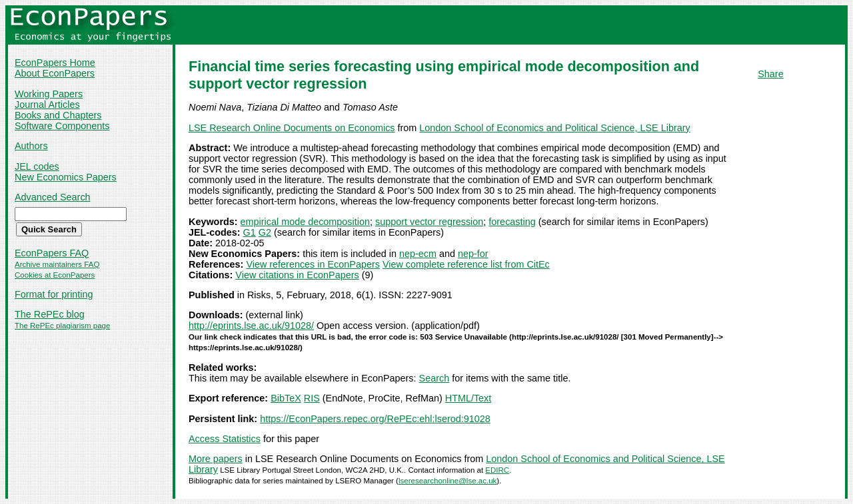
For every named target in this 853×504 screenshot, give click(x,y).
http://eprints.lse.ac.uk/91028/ (251, 326)
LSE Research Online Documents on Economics (292, 128)
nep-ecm (418, 254)
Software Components (62, 126)
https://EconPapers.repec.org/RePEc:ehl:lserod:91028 (375, 419)
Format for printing (54, 294)
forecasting (512, 222)
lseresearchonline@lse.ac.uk (447, 481)
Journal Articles (47, 105)
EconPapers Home (55, 63)
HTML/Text (468, 398)
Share (770, 74)
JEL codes (37, 166)
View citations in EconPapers (297, 275)
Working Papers (49, 94)
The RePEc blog (50, 314)
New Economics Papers (66, 177)
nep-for (473, 254)
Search (434, 378)
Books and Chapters (58, 115)
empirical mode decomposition (305, 222)
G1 (250, 232)
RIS (312, 398)
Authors (31, 146)
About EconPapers (55, 73)
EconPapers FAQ (52, 253)
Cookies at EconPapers (55, 275)
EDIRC (497, 470)
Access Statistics (225, 439)
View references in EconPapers (313, 264)
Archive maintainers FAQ (57, 264)
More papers (216, 459)
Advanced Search (53, 197)
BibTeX (286, 398)
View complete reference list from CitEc (466, 264)
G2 (265, 232)
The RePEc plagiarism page (62, 326)
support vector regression (429, 222)
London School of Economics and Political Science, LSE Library (554, 128)
